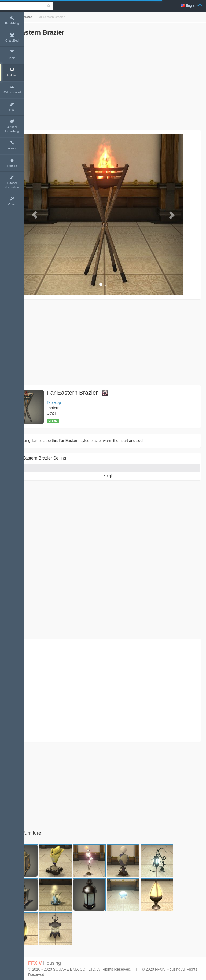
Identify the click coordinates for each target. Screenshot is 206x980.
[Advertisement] (115, 84)
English (190, 6)
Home (34, 17)
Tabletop (50, 17)
